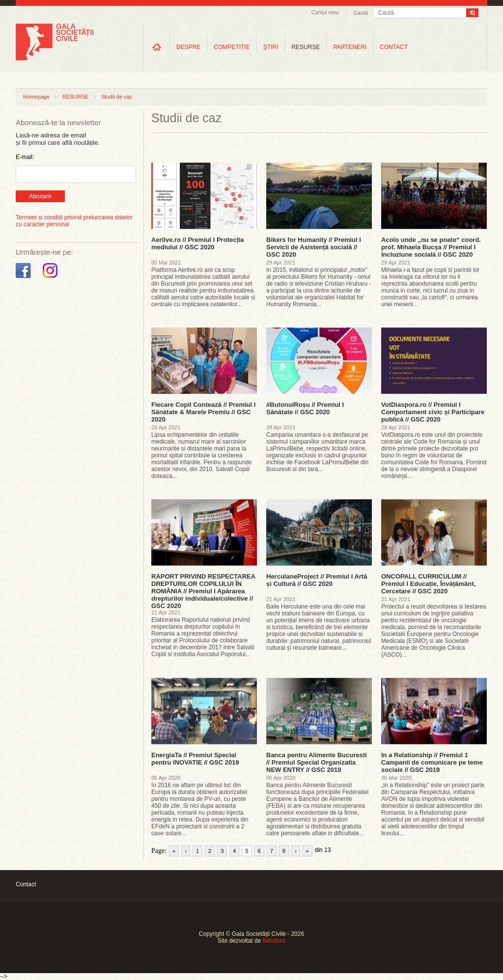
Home (157, 47)
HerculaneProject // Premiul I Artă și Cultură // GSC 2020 (317, 580)
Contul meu (325, 12)
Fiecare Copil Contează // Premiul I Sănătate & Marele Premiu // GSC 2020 (203, 412)
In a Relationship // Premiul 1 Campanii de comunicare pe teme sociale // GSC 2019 (432, 762)
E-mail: (25, 157)
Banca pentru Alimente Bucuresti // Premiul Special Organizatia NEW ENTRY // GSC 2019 (317, 762)
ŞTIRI (271, 47)
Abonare (40, 196)
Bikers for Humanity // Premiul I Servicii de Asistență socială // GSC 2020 (314, 247)
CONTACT (394, 47)
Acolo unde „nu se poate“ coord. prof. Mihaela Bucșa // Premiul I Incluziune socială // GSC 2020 (431, 247)
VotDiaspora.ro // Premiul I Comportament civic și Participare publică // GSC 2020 (433, 412)
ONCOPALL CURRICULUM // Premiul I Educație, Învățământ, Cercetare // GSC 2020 (428, 584)
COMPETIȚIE (232, 47)
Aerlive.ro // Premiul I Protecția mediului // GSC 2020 (198, 243)
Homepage (36, 97)
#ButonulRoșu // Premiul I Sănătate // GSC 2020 (305, 408)
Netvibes (274, 941)
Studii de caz (117, 97)
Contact (26, 884)
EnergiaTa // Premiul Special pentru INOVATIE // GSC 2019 (195, 759)
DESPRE (188, 47)
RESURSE (306, 47)
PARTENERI (350, 47)
